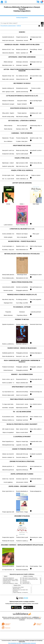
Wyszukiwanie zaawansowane (8, 26)
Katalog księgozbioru (22, 18)
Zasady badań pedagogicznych (8, 578)
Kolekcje (19, 26)
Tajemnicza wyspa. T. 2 (27, 583)
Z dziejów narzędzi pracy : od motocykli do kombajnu (22, 592)
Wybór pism (25, 581)
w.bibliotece (36, 617)
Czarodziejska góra (26, 582)
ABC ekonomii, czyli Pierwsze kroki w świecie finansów (32, 579)
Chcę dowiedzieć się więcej (15, 643)
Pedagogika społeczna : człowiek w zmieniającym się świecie (14, 581)
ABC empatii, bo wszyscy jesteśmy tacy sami (31, 578)
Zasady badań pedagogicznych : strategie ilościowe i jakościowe (14, 579)
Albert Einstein (15, 591)
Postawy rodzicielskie (7, 582)
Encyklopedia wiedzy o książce (18, 587)
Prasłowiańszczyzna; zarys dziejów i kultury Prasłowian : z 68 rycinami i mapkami (27, 590)
